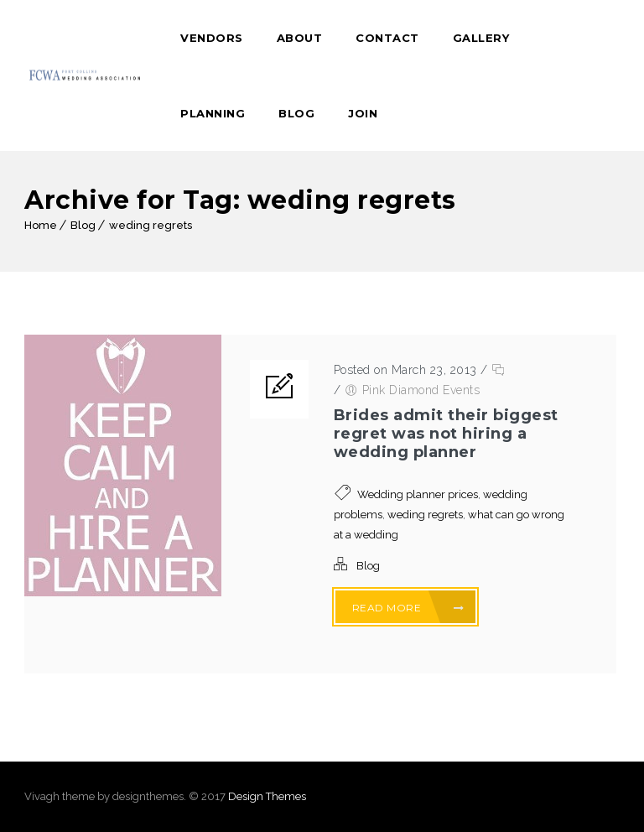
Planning (213, 113)
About (300, 38)
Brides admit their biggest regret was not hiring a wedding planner (446, 434)
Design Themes (267, 796)
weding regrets (151, 225)
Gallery (481, 38)
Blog (296, 113)
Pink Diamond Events (421, 390)
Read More (408, 608)
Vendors (212, 38)
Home (41, 225)
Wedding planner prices (418, 494)
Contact (387, 38)
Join (363, 113)
